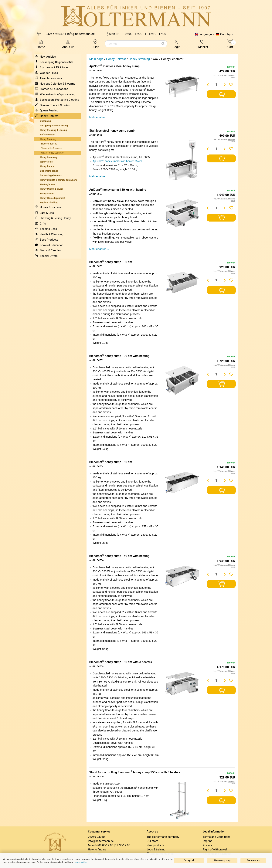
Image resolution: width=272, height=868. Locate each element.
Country (225, 34)
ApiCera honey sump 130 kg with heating (118, 190)
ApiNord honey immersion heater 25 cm (117, 161)
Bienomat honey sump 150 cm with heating (119, 556)
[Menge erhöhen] (225, 85)
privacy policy (80, 862)
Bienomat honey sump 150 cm (111, 462)
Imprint (207, 841)
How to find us (97, 849)
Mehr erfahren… (99, 117)
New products (155, 845)
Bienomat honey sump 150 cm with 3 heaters (121, 662)
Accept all (189, 860)
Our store (152, 841)
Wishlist (203, 44)
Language (205, 34)
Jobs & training (156, 849)
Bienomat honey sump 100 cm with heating (119, 356)
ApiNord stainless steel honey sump (114, 66)
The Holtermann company (163, 837)
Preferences (253, 860)
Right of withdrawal (215, 849)
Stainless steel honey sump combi (112, 131)
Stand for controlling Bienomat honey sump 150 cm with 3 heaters (135, 772)
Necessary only (222, 860)
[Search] (163, 44)
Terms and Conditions (216, 837)
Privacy (207, 845)
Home (41, 44)
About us (68, 44)
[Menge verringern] (208, 85)
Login (177, 44)
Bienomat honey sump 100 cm (111, 262)
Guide (95, 44)
